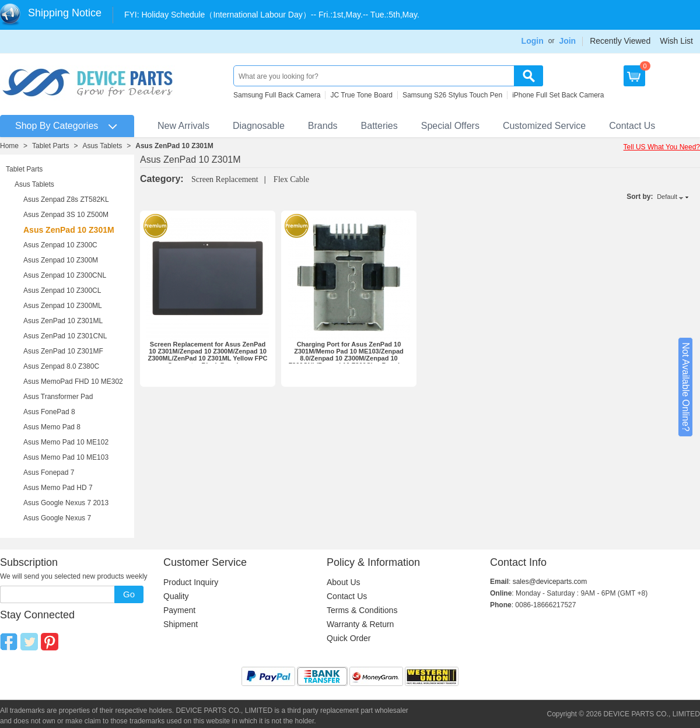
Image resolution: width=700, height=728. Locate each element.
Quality (176, 596)
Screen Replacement (225, 179)
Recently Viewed (620, 41)
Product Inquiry (191, 582)
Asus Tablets (102, 146)
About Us (344, 582)
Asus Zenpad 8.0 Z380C (61, 366)
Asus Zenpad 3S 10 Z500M (66, 215)
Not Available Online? (686, 387)
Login (533, 41)
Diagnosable (259, 126)
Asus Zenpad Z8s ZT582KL (66, 199)
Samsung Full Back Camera (277, 95)
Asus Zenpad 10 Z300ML (63, 306)
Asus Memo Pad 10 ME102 (66, 442)
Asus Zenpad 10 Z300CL (62, 290)
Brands (323, 126)
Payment (179, 610)
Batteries (379, 126)
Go (129, 594)
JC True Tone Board (361, 95)
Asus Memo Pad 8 (52, 427)
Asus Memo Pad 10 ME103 (66, 457)
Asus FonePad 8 (49, 412)
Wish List (676, 41)
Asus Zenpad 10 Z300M (61, 260)
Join (567, 41)
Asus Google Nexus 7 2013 (66, 503)
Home (9, 146)
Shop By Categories (57, 126)
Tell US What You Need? (662, 147)
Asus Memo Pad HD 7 (58, 488)
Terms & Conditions (362, 610)
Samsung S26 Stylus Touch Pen (452, 95)
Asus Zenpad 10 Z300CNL (65, 275)
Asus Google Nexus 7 (57, 518)
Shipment (181, 624)
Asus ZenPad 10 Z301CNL (65, 336)
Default (667, 197)
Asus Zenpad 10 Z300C (60, 245)
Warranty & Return (360, 624)
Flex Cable (291, 179)
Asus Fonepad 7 (49, 473)
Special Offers (450, 126)
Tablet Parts (50, 146)
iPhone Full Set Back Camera (558, 95)
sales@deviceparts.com (550, 582)
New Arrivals (183, 126)
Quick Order (349, 638)
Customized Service (544, 126)
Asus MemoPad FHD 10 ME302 (73, 381)
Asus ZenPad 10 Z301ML (63, 321)
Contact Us (632, 126)
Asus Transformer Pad (58, 397)
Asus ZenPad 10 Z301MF (63, 351)
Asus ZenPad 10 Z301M (174, 146)
